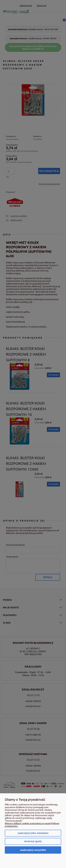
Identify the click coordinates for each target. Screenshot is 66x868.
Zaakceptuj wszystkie (33, 850)
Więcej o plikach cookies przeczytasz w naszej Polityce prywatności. (32, 825)
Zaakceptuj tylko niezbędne (33, 833)
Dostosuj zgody (33, 841)
